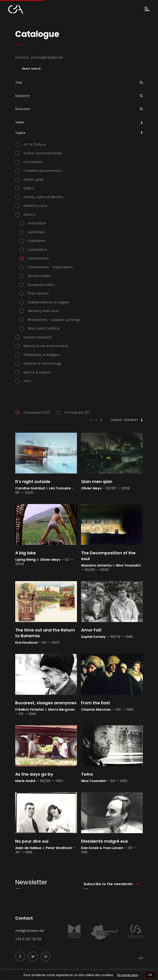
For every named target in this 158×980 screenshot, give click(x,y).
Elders (29, 188)
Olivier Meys (91, 488)
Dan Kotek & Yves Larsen (102, 848)
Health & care (35, 206)
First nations (38, 293)
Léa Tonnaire (60, 488)
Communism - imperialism (50, 267)
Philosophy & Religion (42, 355)
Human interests (38, 337)
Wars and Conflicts (44, 329)
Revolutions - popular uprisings (54, 320)
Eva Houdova (26, 643)
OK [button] (150, 975)
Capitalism (37, 241)
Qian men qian (97, 482)
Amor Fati (91, 630)
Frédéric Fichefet (30, 710)
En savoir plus (128, 975)
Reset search (32, 69)
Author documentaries (43, 153)
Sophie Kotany (93, 637)
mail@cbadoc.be (30, 939)
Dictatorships (39, 276)
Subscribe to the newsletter (108, 893)
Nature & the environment (46, 346)
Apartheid (36, 232)
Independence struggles (48, 302)
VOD (27, 381)
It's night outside (33, 482)
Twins (87, 774)
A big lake (26, 553)
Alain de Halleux (28, 848)
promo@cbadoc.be (47, 57)
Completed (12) (37, 413)
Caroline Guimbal (30, 488)
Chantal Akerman (96, 710)
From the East (96, 703)
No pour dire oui (32, 841)
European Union (41, 285)
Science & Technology (42, 364)
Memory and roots (43, 311)
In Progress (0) (77, 413)
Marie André (25, 781)
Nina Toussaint (128, 565)
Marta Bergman (61, 710)
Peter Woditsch (59, 848)
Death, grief (34, 180)
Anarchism (37, 223)
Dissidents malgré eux (105, 841)
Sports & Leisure (37, 372)
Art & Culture (35, 145)
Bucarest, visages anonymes (46, 703)
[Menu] (147, 9)
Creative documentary (43, 171)
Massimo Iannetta (96, 565)
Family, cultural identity (43, 197)
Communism (38, 258)
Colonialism (37, 250)
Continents (33, 162)
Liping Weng (25, 560)
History (30, 215)
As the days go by (34, 774)
